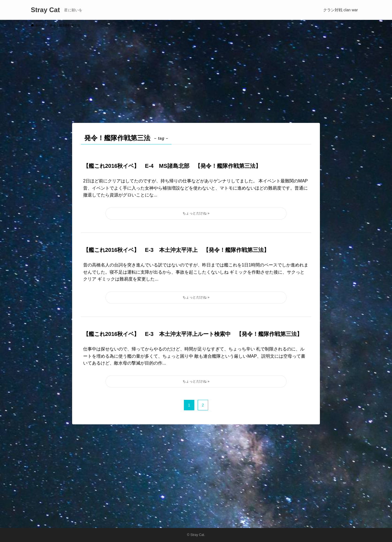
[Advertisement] (196, 73)
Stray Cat (45, 10)
